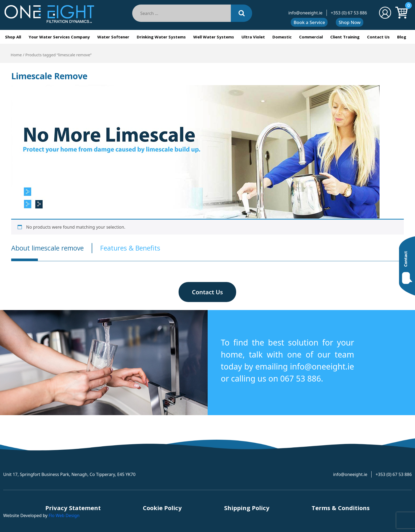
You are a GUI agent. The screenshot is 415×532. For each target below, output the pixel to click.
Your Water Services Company (59, 37)
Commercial (311, 37)
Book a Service (309, 22)
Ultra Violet (253, 37)
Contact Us (378, 37)
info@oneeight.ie (305, 13)
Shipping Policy (247, 508)
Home (16, 55)
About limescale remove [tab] (47, 248)
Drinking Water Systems (161, 37)
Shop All (13, 37)
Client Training (345, 37)
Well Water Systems (214, 37)
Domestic (282, 37)
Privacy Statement (73, 508)
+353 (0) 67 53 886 (349, 13)
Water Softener (113, 37)
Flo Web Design (64, 515)
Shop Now (349, 22)
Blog (402, 37)
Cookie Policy (162, 508)
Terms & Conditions (341, 508)
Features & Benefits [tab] (130, 248)
